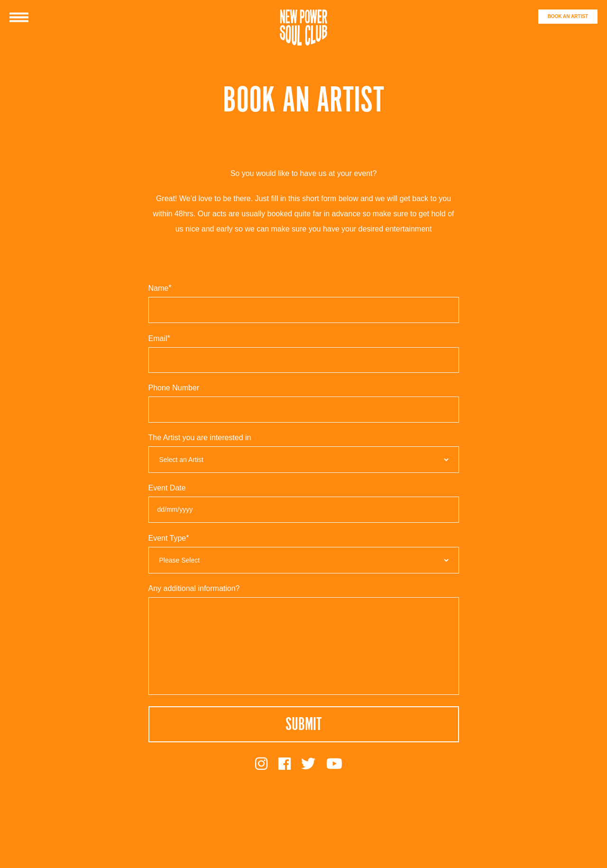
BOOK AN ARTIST (568, 16)
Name (161, 288)
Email (160, 338)
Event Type (170, 538)
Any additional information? (194, 589)
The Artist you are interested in (200, 438)
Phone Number (174, 388)
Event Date (167, 488)
